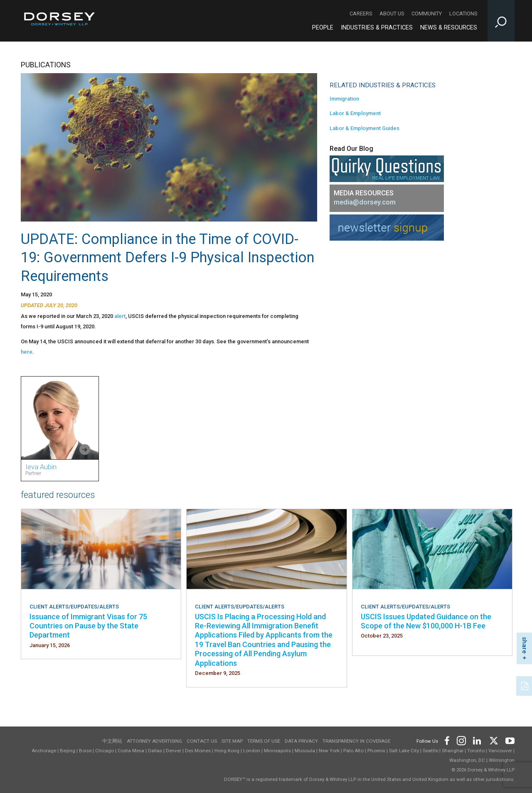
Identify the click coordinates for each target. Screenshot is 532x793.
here (27, 352)
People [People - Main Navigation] (323, 28)
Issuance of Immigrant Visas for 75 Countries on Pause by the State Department (88, 626)
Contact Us (202, 741)
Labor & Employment (355, 113)
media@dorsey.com (365, 202)
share (525, 645)
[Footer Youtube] (509, 740)
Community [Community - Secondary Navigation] (427, 14)
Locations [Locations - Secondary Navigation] (463, 14)
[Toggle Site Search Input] (501, 21)
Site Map (232, 741)
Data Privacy (301, 741)
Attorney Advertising (154, 741)
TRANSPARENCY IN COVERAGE (356, 741)
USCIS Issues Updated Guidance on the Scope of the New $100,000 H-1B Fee (426, 621)
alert (120, 316)
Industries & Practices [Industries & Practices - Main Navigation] (377, 28)
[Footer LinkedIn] (477, 740)
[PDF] (525, 685)
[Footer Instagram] (461, 740)
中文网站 (112, 741)
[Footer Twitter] (493, 740)
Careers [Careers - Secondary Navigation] (361, 14)
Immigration (344, 99)
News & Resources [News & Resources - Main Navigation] (449, 28)
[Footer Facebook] (447, 740)
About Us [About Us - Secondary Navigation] (392, 14)
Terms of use (264, 741)
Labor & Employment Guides (365, 128)
